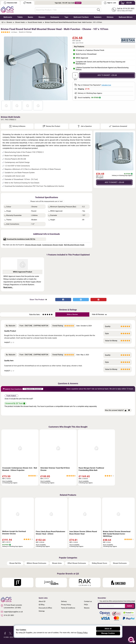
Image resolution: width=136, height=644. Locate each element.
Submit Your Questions (12, 389)
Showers (42, 17)
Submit (130, 606)
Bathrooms (8, 17)
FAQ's (86, 605)
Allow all (108, 629)
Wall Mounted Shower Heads (74, 245)
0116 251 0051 (7, 615)
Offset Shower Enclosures (77, 563)
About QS (42, 601)
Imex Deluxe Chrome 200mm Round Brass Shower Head (83, 533)
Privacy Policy (66, 605)
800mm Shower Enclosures (36, 563)
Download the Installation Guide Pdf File (19, 239)
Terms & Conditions (68, 608)
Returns (87, 608)
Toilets (20, 17)
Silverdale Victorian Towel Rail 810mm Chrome (55, 469)
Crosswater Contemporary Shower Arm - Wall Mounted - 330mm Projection (20, 469)
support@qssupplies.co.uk (12, 612)
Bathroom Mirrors (126, 17)
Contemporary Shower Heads (53, 245)
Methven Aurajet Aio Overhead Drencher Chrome (14, 533)
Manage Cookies (108, 633)
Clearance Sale (10, 3)
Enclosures (55, 17)
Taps (66, 17)
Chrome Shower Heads (33, 245)
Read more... (8, 287)
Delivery (64, 601)
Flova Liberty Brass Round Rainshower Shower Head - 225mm (51, 533)
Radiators (98, 17)
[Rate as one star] (43, 315)
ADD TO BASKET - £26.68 (107, 75)
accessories (40, 145)
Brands (27, 3)
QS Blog (41, 605)
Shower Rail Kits (15, 563)
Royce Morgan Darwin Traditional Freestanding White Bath (91, 469)
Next (65, 68)
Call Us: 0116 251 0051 (126, 9)
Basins (30, 17)
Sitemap (42, 611)
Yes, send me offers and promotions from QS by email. (117, 601)
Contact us (88, 601)
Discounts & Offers (45, 608)
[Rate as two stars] (44, 315)
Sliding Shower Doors (99, 563)
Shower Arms (57, 563)
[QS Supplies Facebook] (5, 633)
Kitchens (110, 17)
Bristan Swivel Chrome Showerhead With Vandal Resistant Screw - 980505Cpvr (117, 534)
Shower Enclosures (120, 563)
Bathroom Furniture (81, 17)
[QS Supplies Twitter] (10, 633)
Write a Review (72, 314)
